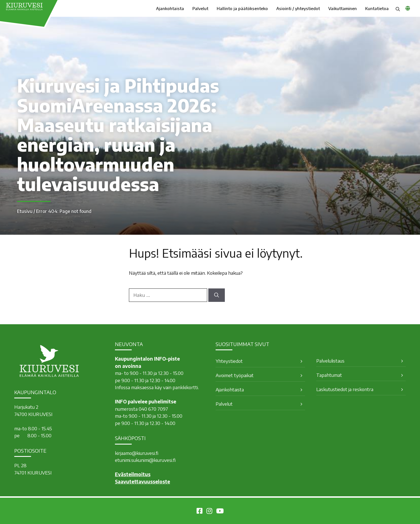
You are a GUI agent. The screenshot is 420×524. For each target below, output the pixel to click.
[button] (398, 8)
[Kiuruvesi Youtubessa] (220, 512)
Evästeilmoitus (133, 474)
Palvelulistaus (330, 361)
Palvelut (200, 8)
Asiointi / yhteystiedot (298, 8)
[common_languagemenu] (408, 8)
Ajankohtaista (170, 8)
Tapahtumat (329, 375)
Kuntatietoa (377, 8)
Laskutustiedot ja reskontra (345, 389)
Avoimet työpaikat (235, 375)
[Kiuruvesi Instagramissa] (209, 512)
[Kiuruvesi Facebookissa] (200, 512)
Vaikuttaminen (343, 8)
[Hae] (217, 295)
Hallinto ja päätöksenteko (242, 8)
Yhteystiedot (229, 361)
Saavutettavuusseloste (142, 481)
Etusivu (25, 211)
